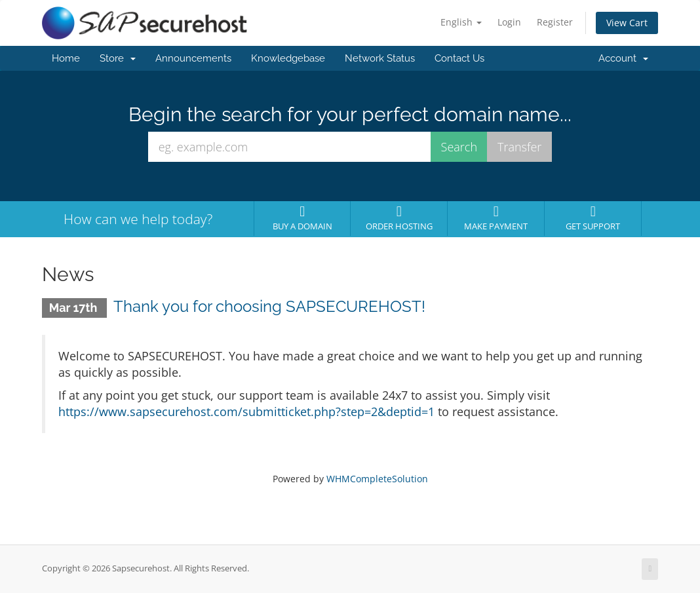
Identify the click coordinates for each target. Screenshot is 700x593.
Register (555, 22)
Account (623, 58)
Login (509, 22)
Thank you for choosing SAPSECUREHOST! (269, 306)
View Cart (627, 23)
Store (118, 58)
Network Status (380, 58)
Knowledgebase (288, 58)
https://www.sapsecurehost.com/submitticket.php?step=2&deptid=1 (246, 411)
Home (66, 58)
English (461, 22)
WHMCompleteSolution (377, 479)
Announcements (193, 58)
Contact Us (459, 58)
